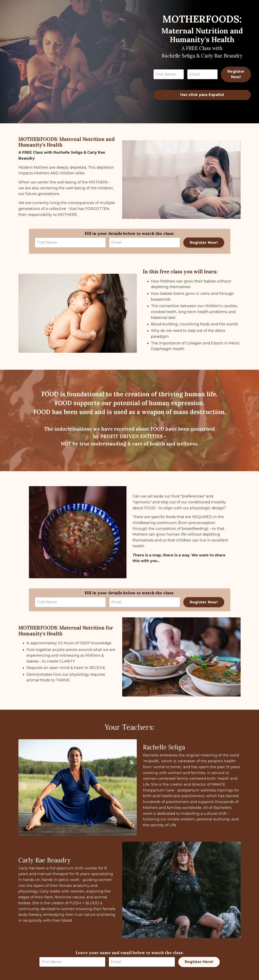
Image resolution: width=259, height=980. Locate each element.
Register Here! (199, 962)
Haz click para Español (202, 95)
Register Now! (236, 74)
